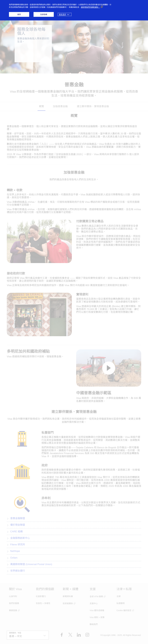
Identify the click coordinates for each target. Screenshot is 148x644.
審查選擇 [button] (62, 14)
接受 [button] (19, 14)
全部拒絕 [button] (44, 14)
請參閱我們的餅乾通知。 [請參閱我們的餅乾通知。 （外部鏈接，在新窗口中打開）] (90, 7)
